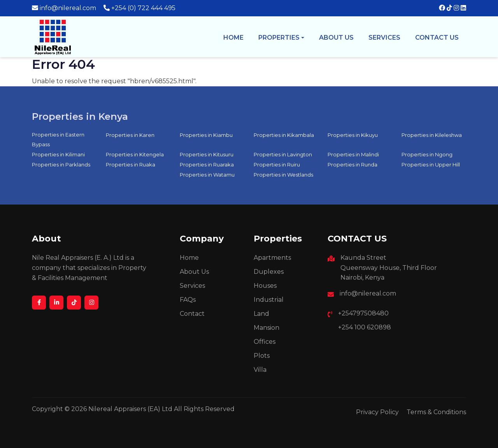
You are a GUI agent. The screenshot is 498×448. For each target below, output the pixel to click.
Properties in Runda (352, 164)
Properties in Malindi (353, 154)
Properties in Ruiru (277, 164)
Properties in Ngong (427, 154)
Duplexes (269, 272)
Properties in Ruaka (131, 164)
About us (336, 38)
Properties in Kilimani (58, 154)
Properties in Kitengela (135, 154)
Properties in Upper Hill (431, 164)
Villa (260, 370)
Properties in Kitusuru (207, 154)
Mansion (267, 328)
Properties (279, 38)
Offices (265, 342)
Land (261, 314)
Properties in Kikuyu (353, 135)
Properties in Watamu (207, 175)
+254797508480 (363, 313)
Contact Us (437, 38)
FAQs (188, 300)
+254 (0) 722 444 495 (143, 8)
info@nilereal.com (68, 8)
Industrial (269, 300)
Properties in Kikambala (284, 135)
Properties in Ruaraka (207, 164)
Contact (192, 314)
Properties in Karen (130, 135)
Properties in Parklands (61, 164)
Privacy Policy (377, 412)
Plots (262, 356)
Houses (265, 286)
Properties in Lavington (283, 154)
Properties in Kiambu (206, 135)
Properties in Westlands (283, 175)
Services (384, 38)
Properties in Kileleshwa (432, 135)
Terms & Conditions (436, 412)
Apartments (272, 258)
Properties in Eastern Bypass (58, 139)
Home (233, 38)
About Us (194, 272)
